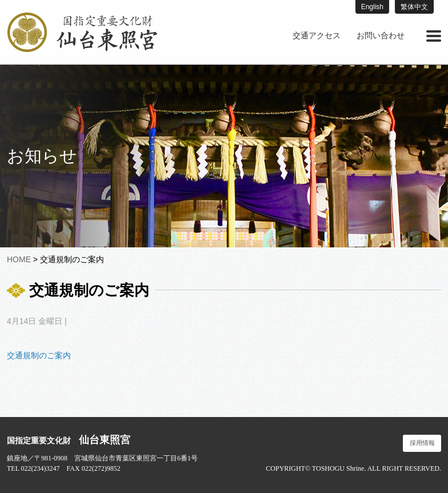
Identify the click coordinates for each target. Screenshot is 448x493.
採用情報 (422, 443)
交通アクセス (317, 36)
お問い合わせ (381, 36)
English (372, 7)
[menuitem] (317, 36)
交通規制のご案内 (39, 355)
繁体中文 (414, 7)
